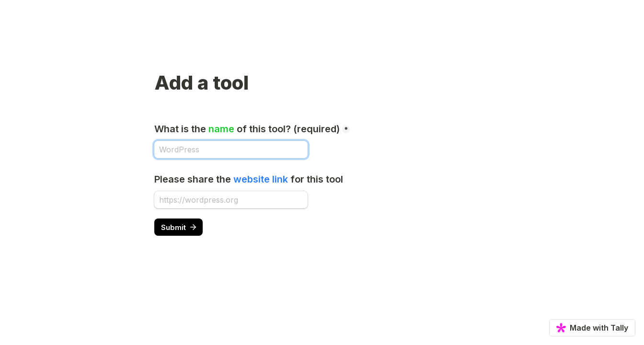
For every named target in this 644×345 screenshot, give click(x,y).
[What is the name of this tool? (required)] (231, 149)
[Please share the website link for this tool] (231, 200)
